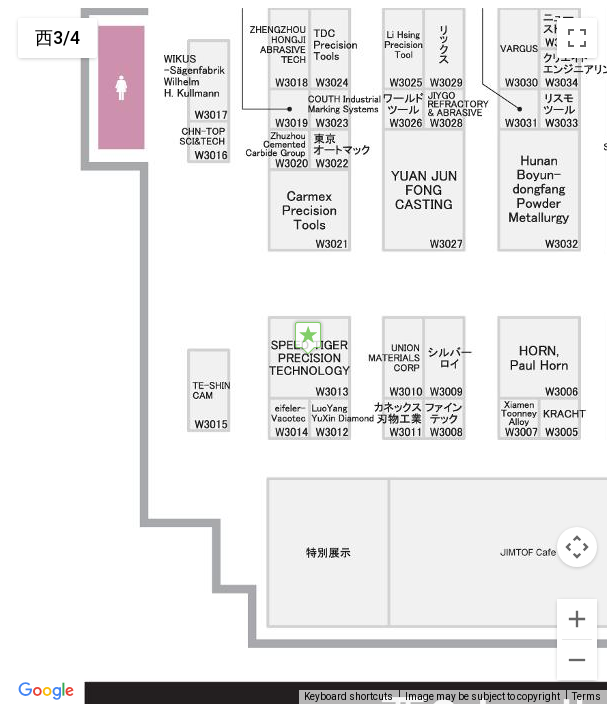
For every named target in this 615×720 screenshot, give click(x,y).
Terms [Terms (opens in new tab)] (586, 696)
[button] (308, 337)
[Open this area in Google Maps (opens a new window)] (46, 691)
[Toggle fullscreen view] (577, 38)
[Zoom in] (577, 619)
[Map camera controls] (577, 547)
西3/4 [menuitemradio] (57, 37)
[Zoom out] (577, 660)
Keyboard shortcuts (348, 696)
